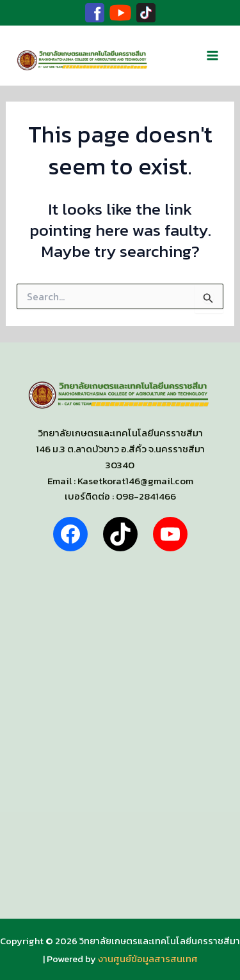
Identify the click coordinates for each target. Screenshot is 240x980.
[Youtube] (120, 13)
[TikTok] (146, 13)
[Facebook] (95, 13)
